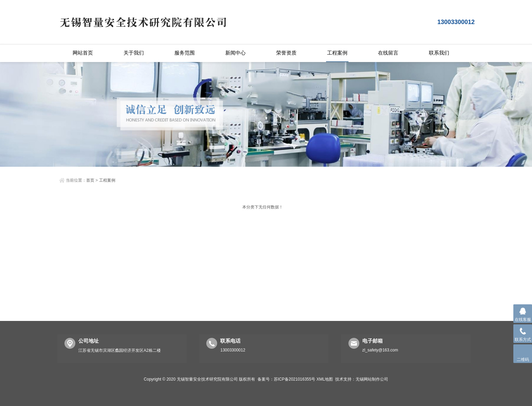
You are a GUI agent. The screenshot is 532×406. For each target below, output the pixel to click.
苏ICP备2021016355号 (295, 379)
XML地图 (325, 379)
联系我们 (439, 53)
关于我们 (134, 53)
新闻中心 (235, 53)
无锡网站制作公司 (372, 379)
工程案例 (337, 53)
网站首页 (83, 53)
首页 (90, 180)
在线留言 (388, 53)
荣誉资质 (286, 53)
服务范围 (185, 53)
